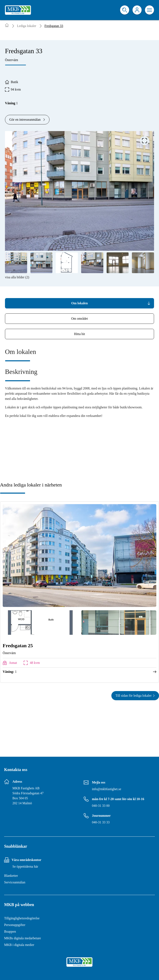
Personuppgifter (15, 925)
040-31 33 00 (101, 806)
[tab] (79, 303)
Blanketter (11, 876)
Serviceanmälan (15, 882)
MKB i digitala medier (19, 945)
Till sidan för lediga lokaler (135, 696)
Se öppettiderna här (25, 866)
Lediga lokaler (27, 26)
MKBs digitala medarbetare (23, 938)
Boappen (10, 931)
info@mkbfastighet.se (107, 789)
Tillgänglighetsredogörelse (22, 918)
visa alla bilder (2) (17, 277)
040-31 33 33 (101, 822)
